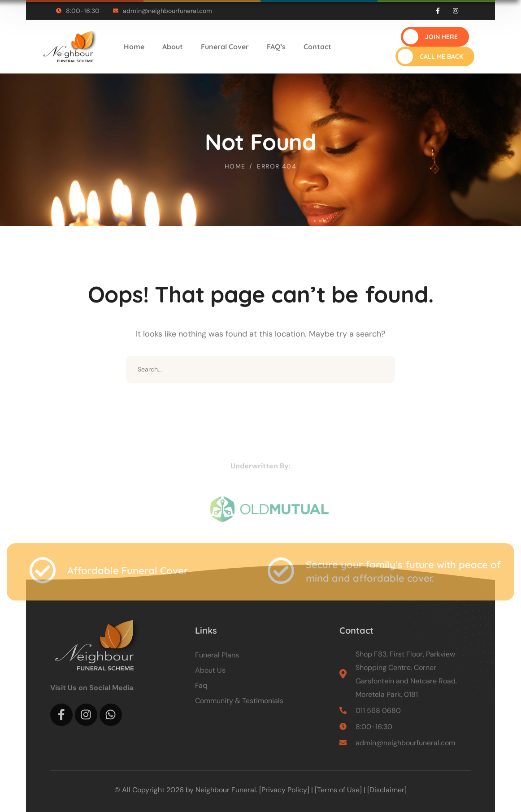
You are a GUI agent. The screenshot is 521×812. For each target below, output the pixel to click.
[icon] (438, 11)
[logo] (69, 46)
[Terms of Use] (338, 790)
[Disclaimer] (387, 790)
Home (235, 166)
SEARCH (382, 369)
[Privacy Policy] (284, 790)
